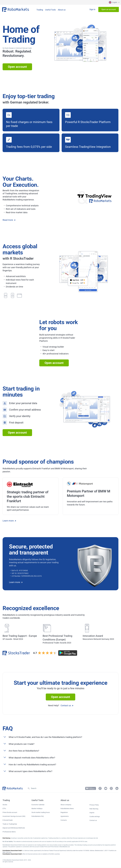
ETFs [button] (4, 809)
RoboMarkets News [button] (67, 809)
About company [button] (66, 805)
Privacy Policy (94, 805)
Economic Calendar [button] (38, 805)
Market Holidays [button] (37, 809)
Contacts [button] (64, 820)
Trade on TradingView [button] (10, 824)
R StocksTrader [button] (8, 820)
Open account (17, 67)
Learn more (9, 521)
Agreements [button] (65, 816)
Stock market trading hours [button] (41, 812)
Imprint (92, 813)
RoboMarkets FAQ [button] (38, 816)
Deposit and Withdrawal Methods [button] (14, 828)
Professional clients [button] (9, 832)
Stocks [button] (5, 805)
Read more (9, 220)
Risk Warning (94, 809)
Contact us (67, 705)
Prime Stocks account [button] (10, 812)
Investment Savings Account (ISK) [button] (14, 816)
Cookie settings (95, 816)
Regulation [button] (64, 812)
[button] (114, 2)
